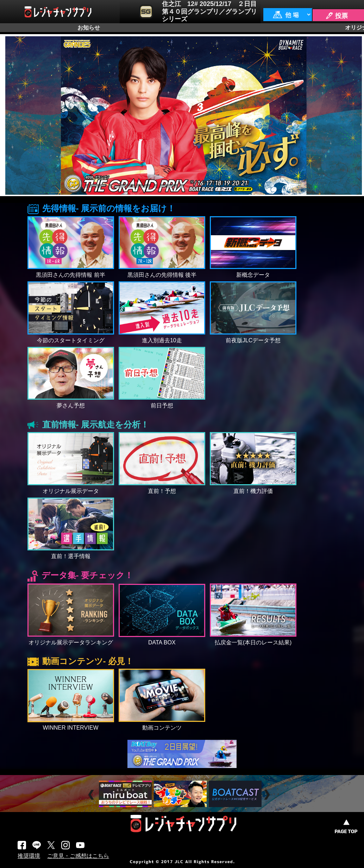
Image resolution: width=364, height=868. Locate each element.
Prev (92, 795)
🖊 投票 (337, 16)
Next (268, 795)
